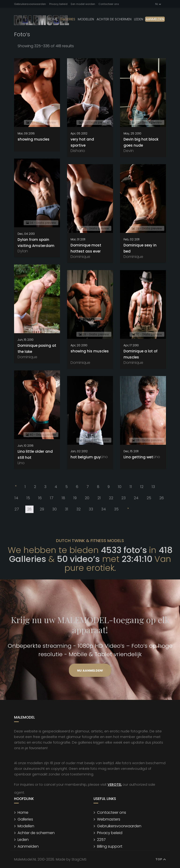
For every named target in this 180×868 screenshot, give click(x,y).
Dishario (78, 151)
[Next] (128, 509)
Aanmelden (155, 19)
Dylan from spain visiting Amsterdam (36, 243)
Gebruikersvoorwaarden (30, 4)
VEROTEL (115, 785)
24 (136, 498)
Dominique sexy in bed (140, 248)
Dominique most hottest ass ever (86, 248)
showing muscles (34, 139)
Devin (129, 151)
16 (40, 498)
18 (63, 498)
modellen (86, 19)
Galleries (68, 19)
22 (111, 498)
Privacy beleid (58, 4)
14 (16, 498)
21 (99, 498)
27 (17, 509)
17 (52, 498)
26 (162, 498)
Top (161, 859)
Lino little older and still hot (35, 454)
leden (139, 19)
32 (79, 509)
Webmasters (109, 819)
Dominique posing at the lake (37, 349)
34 (104, 509)
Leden (23, 840)
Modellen (26, 826)
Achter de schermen (114, 19)
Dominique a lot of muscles (141, 354)
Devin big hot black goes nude (141, 142)
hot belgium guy (86, 457)
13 (153, 487)
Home (53, 19)
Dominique (80, 257)
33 (91, 509)
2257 (101, 840)
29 (42, 509)
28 (30, 510)
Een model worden (83, 4)
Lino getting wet (138, 457)
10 (120, 487)
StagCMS (79, 859)
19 (75, 498)
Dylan (23, 251)
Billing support (110, 846)
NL (158, 4)
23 (124, 498)
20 (87, 498)
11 (131, 487)
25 (149, 498)
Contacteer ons (109, 4)
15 (28, 498)
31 (67, 509)
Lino (21, 463)
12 (142, 487)
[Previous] (15, 486)
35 (116, 509)
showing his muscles (90, 351)
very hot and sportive (82, 142)
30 (54, 509)
